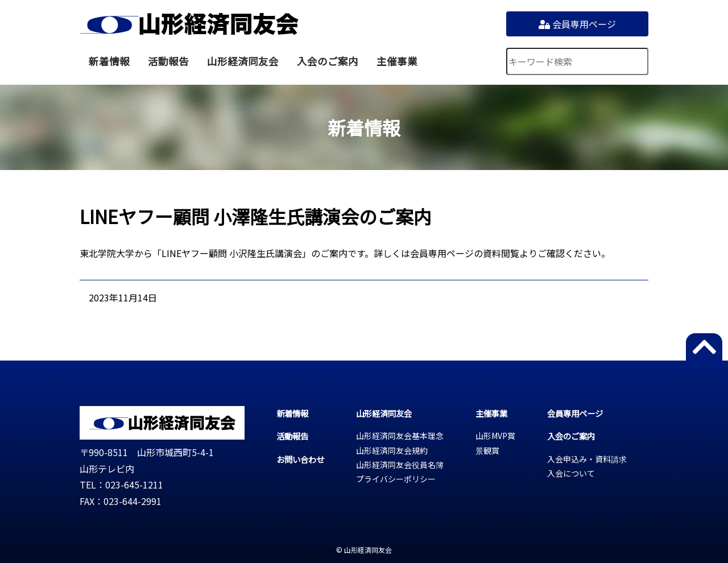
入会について (571, 473)
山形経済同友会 (189, 24)
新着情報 (109, 61)
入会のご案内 (328, 61)
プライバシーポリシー (396, 479)
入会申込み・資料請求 (587, 459)
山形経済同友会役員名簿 (400, 465)
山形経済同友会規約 (392, 450)
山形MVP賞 (495, 436)
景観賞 (487, 450)
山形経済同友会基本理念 (400, 436)
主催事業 (397, 61)
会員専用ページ (577, 24)
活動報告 (168, 61)
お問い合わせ (300, 459)
